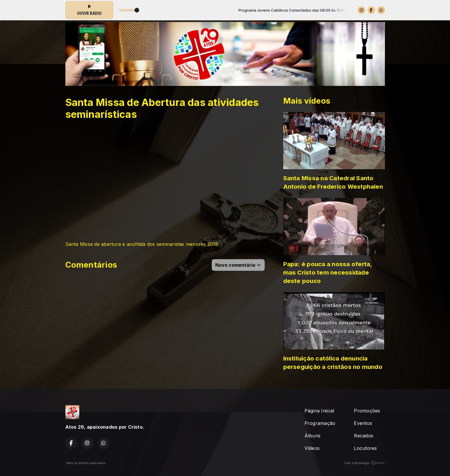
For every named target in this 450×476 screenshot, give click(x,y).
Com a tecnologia (365, 463)
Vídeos (312, 448)
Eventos (363, 423)
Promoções (367, 411)
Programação (320, 423)
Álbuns (312, 436)
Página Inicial (319, 411)
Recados (364, 436)
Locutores (365, 448)
